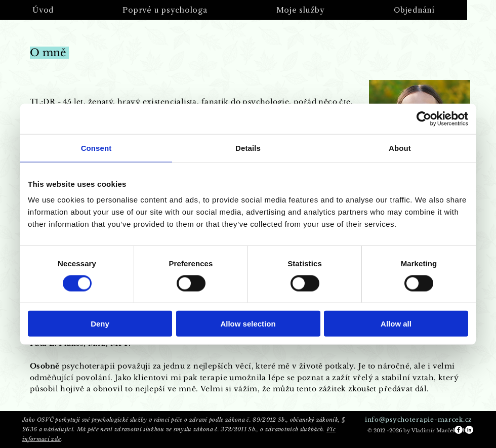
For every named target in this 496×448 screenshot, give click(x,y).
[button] (165, 10)
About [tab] (400, 148)
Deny (100, 324)
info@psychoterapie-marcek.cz (419, 419)
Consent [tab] (96, 148)
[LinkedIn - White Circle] (469, 430)
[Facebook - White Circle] (459, 430)
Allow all (396, 324)
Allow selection (248, 324)
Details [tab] (248, 148)
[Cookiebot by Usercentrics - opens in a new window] (424, 118)
